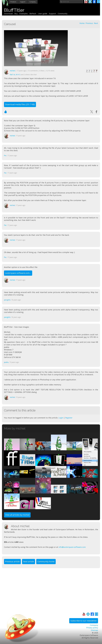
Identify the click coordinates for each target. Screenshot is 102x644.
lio (14, 75)
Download (8, 14)
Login (61, 418)
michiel (12, 71)
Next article (29, 561)
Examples (24, 14)
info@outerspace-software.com (72, 547)
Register (69, 418)
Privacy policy (92, 628)
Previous (89, 23)
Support (23, 2)
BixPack (33, 14)
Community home (46, 561)
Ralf (11, 75)
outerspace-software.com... (18, 273)
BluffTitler (14, 10)
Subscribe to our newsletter (84, 621)
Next (96, 23)
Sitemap (94, 630)
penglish (7, 300)
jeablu (6, 362)
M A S (18, 75)
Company (32, 2)
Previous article (12, 561)
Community (63, 14)
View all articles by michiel (17, 515)
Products (13, 2)
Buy (16, 14)
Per (5, 156)
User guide (43, 14)
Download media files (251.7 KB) (20, 104)
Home (82, 23)
